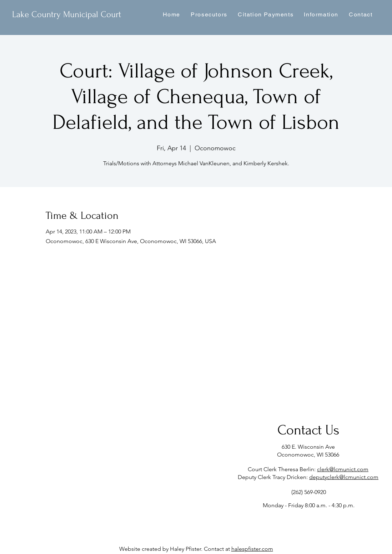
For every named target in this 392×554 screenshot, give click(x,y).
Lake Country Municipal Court (67, 14)
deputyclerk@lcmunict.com (344, 477)
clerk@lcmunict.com (343, 469)
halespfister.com (252, 549)
